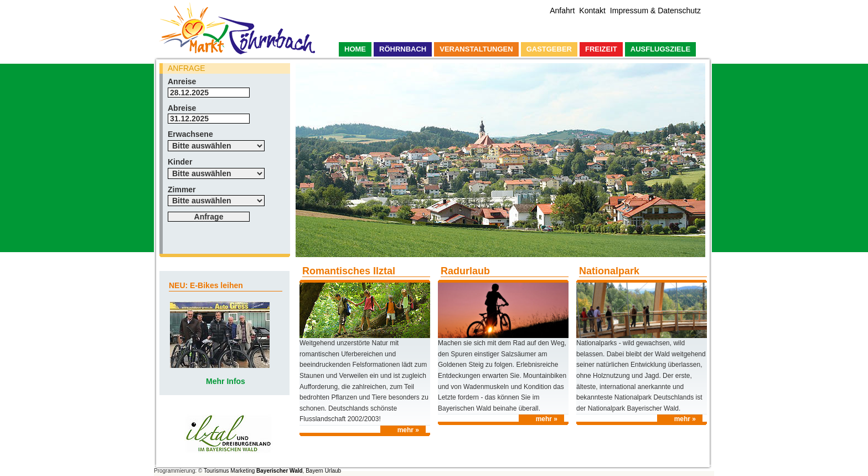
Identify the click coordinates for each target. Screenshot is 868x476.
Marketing (242, 471)
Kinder (180, 162)
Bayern (314, 471)
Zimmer (182, 190)
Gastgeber (549, 49)
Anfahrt (562, 11)
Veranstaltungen (476, 49)
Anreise (182, 81)
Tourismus (216, 471)
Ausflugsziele (660, 49)
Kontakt (592, 11)
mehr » (408, 430)
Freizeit (601, 49)
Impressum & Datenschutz (655, 11)
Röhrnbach (403, 49)
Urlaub (333, 471)
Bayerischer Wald (280, 471)
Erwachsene (190, 134)
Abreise (182, 108)
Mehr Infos (226, 381)
